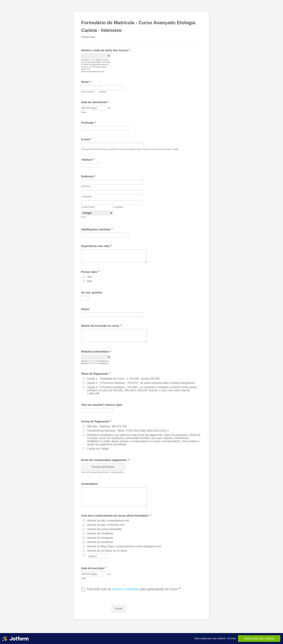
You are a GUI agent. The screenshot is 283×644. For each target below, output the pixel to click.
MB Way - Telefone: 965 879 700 (107, 426)
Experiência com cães (97, 246)
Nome (86, 82)
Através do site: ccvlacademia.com (108, 520)
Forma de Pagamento (96, 421)
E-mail (86, 139)
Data (83, 112)
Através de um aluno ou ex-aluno (107, 551)
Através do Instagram (100, 538)
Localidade (86, 197)
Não (90, 281)
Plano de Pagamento (96, 374)
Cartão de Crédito (98, 449)
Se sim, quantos (92, 292)
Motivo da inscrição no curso (101, 326)
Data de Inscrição (94, 568)
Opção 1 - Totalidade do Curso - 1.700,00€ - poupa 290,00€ (123, 379)
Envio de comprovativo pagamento (105, 460)
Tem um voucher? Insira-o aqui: (102, 405)
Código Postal (88, 207)
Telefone (88, 160)
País (83, 217)
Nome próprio (88, 92)
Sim (89, 277)
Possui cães (90, 272)
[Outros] (84, 555)
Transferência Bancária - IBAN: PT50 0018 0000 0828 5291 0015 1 (128, 431)
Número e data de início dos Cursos (106, 50)
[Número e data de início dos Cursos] (96, 56)
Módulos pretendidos (96, 352)
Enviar (119, 609)
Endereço (88, 176)
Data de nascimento (95, 102)
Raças (85, 309)
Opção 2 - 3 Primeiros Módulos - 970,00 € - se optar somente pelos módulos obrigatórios (141, 383)
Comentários (90, 484)
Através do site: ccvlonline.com (106, 525)
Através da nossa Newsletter (105, 529)
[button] (109, 108)
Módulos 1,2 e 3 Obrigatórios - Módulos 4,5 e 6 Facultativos (96, 362)
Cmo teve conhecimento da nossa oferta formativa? (116, 516)
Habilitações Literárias (97, 229)
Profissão (88, 123)
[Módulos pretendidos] (96, 357)
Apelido (103, 92)
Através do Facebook (100, 533)
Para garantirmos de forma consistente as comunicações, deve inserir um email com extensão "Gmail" (130, 149)
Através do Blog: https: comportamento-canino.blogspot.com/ (124, 546)
